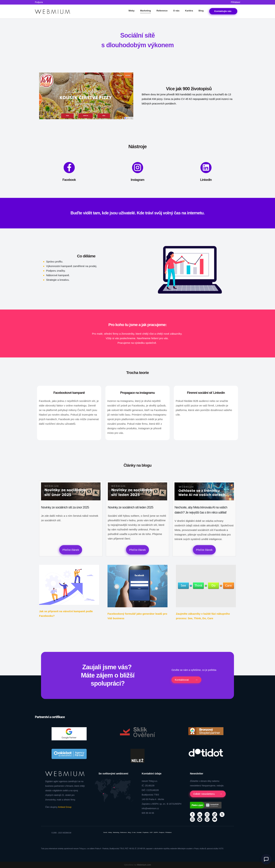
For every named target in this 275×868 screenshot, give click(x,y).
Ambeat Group (65, 807)
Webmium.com (144, 865)
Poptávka (145, 832)
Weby (131, 11)
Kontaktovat (182, 680)
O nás (176, 11)
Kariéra (189, 11)
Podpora (39, 2)
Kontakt (223, 11)
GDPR (156, 832)
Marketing (145, 11)
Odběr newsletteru (204, 794)
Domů (105, 832)
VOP (151, 832)
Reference (162, 11)
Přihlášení (235, 2)
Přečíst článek (71, 550)
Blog (201, 11)
